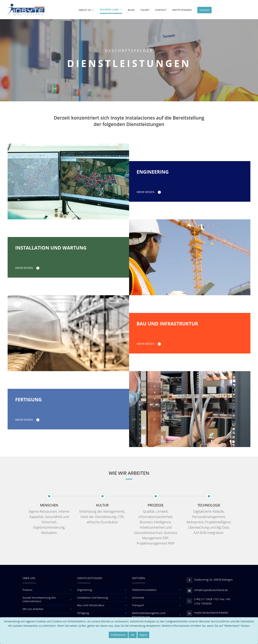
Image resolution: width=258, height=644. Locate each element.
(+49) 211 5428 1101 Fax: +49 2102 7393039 (212, 601)
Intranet (204, 10)
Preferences (118, 635)
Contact (161, 10)
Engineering (85, 590)
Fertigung (83, 613)
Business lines (109, 9)
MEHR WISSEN (149, 192)
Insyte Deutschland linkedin (211, 613)
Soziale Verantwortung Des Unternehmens (39, 600)
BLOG (131, 10)
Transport (138, 605)
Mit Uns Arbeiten (33, 609)
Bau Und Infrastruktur (91, 605)
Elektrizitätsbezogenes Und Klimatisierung (149, 615)
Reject (143, 635)
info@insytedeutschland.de (211, 590)
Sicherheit (138, 598)
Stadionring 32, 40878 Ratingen (213, 580)
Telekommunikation (144, 590)
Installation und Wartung (93, 598)
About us (85, 10)
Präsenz (28, 590)
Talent (145, 10)
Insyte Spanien (182, 10)
